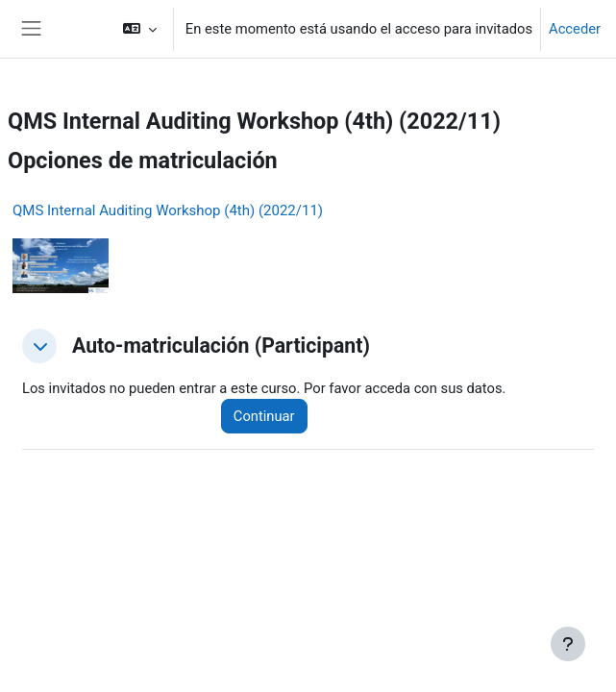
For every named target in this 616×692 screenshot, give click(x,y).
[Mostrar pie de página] (568, 644)
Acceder (575, 29)
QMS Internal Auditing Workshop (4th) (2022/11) (168, 210)
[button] (139, 29)
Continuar (264, 416)
